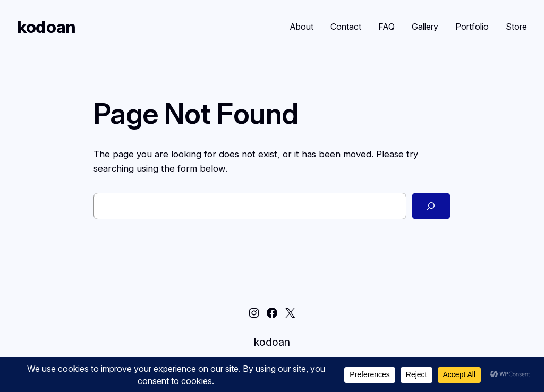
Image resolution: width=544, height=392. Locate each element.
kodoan (46, 27)
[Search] (431, 206)
